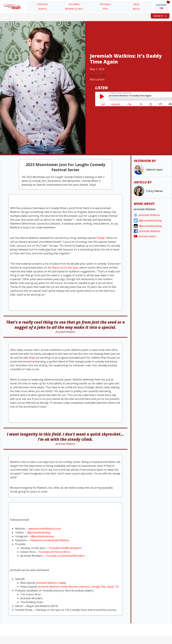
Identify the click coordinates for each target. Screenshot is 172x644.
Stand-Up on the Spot (65, 268)
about (136, 9)
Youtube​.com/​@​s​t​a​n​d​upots (65, 548)
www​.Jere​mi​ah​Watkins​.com (45, 529)
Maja (32, 358)
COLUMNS (74, 4)
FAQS (136, 4)
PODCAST (43, 4)
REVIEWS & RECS (74, 9)
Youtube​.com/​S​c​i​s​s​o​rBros (54, 552)
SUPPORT (161, 7)
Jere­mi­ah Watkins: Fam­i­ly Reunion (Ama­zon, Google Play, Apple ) (78, 587)
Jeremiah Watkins (149, 215)
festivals (105, 4)
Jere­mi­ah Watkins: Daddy (51, 583)
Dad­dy (101, 238)
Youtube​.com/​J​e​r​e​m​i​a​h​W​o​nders (65, 556)
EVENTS (43, 9)
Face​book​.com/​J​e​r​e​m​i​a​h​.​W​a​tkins (50, 540)
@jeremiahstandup (39, 532)
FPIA (105, 9)
